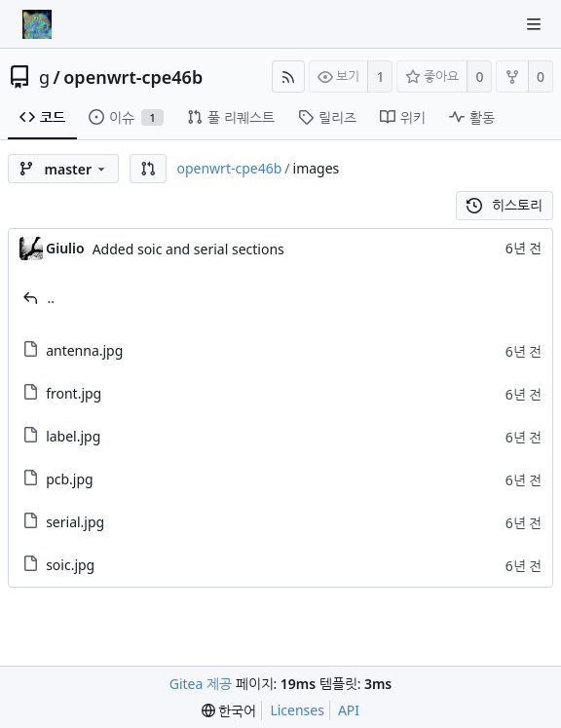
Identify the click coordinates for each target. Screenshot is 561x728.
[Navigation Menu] (534, 24)
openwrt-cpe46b (133, 77)
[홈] (37, 24)
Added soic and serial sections (188, 249)
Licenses (297, 710)
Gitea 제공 (201, 684)
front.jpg (74, 393)
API (349, 710)
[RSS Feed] (288, 77)
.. (52, 298)
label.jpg (73, 436)
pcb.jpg (70, 479)
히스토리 (505, 205)
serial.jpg (75, 522)
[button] (148, 169)
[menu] (229, 711)
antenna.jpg (84, 350)
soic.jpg (70, 565)
